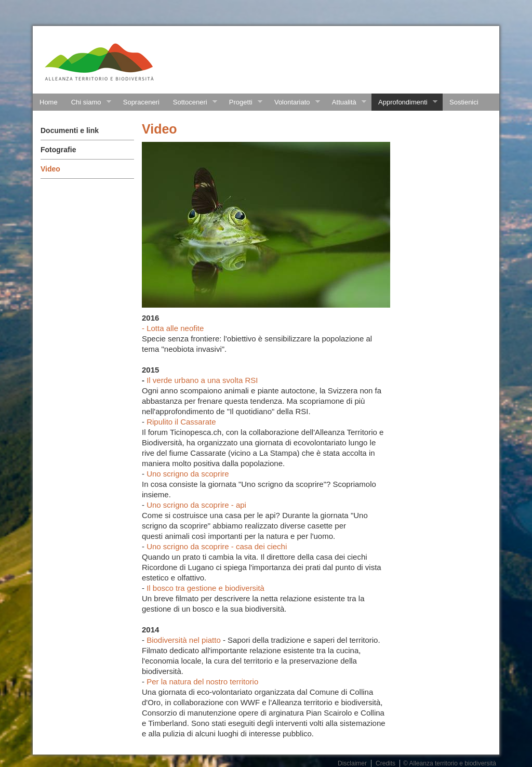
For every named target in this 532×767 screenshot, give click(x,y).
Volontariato (294, 102)
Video (50, 169)
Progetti (242, 102)
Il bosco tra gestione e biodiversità (205, 588)
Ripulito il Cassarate (181, 422)
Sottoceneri (192, 102)
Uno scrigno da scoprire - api (196, 505)
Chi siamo (88, 102)
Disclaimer (352, 763)
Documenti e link (70, 130)
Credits (385, 763)
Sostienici (464, 102)
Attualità (346, 102)
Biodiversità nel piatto (184, 640)
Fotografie (58, 150)
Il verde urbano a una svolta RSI (202, 380)
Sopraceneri (141, 102)
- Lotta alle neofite (173, 328)
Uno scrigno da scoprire (188, 474)
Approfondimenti (404, 102)
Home (49, 102)
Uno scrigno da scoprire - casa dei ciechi (217, 546)
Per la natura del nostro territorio (202, 682)
